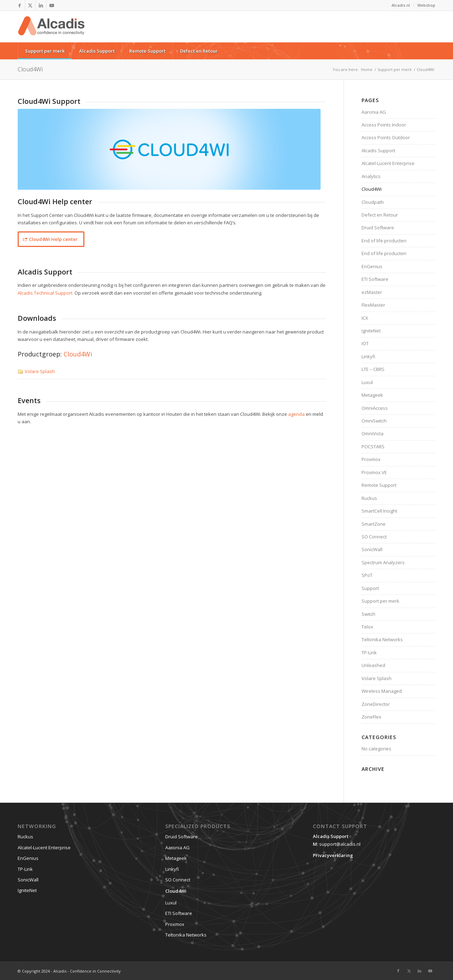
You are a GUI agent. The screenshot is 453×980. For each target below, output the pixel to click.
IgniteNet (371, 331)
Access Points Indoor (384, 125)
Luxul (367, 382)
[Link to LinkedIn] (41, 5)
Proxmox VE (374, 472)
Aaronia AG (374, 112)
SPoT (367, 575)
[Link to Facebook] (20, 5)
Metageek (372, 395)
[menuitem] (401, 5)
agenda (296, 414)
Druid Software (378, 228)
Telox (367, 627)
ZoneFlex (371, 717)
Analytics (371, 176)
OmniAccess (375, 408)
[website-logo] (51, 31)
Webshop (426, 5)
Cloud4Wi (30, 69)
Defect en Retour (380, 215)
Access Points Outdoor (386, 137)
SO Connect (374, 537)
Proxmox (371, 459)
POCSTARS (373, 447)
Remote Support (379, 485)
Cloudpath (373, 202)
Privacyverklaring (333, 855)
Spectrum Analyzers (383, 562)
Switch (368, 614)
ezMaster (372, 292)
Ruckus (369, 498)
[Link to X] (30, 5)
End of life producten (384, 241)
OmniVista (372, 433)
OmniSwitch (374, 421)
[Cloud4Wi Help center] (51, 239)
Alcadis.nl (401, 5)
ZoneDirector (376, 704)
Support (370, 588)
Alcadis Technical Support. (46, 293)
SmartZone (374, 524)
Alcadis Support (378, 150)
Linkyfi (368, 356)
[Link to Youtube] (52, 5)
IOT (365, 343)
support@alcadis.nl (340, 844)
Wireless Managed (382, 691)
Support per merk (380, 601)
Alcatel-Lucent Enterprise (388, 163)
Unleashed (373, 665)
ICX (365, 318)
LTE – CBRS (373, 369)
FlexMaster (373, 305)
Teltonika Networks (382, 639)
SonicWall (372, 549)
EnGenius (372, 266)
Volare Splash (40, 371)
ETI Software (375, 279)
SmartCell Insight (379, 511)
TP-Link (369, 653)
